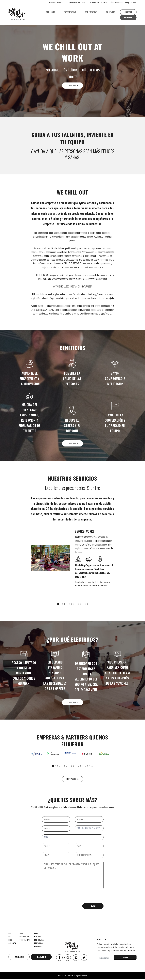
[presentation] (63, 899)
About (134, 2)
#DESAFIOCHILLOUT (77, 2)
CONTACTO (111, 12)
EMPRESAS (38, 948)
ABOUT (22, 935)
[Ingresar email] (106, 959)
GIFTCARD (95, 2)
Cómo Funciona (116, 2)
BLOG (10, 941)
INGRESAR (128, 12)
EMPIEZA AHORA (73, 780)
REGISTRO (128, 17)
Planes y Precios (56, 2)
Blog (127, 2)
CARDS (104, 2)
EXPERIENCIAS (70, 12)
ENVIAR (125, 958)
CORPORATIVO (91, 12)
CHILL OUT (51, 12)
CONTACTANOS (73, 86)
